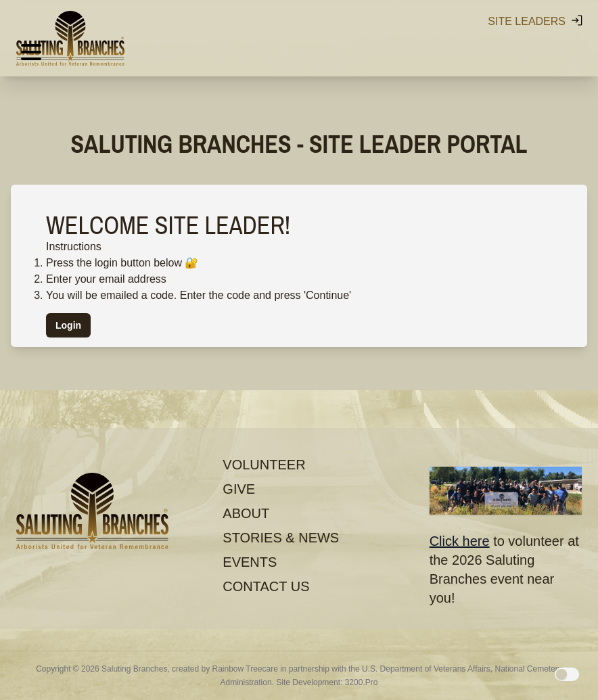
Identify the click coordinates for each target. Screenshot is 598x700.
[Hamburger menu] (31, 53)
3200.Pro (362, 682)
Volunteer (264, 465)
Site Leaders (536, 20)
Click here (460, 541)
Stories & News (281, 538)
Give (239, 489)
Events (250, 562)
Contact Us (266, 586)
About (246, 513)
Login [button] (68, 325)
